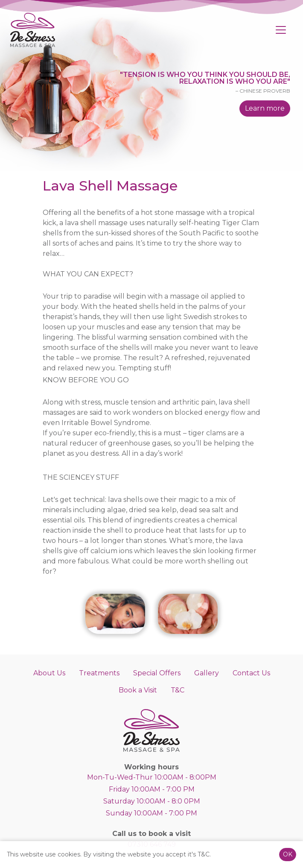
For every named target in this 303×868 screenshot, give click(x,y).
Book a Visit (138, 690)
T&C (178, 690)
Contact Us (251, 673)
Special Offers (157, 673)
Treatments (99, 673)
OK (288, 854)
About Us (49, 673)
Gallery (207, 673)
